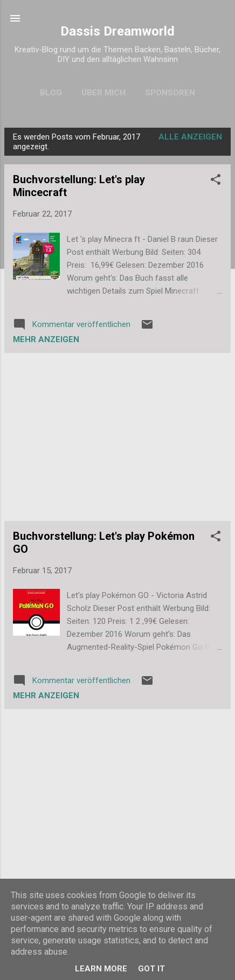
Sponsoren (170, 93)
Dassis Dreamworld (118, 31)
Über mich (103, 93)
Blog (51, 93)
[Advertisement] (118, 437)
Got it (151, 969)
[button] (216, 181)
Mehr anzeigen (46, 339)
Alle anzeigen (190, 137)
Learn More (101, 969)
